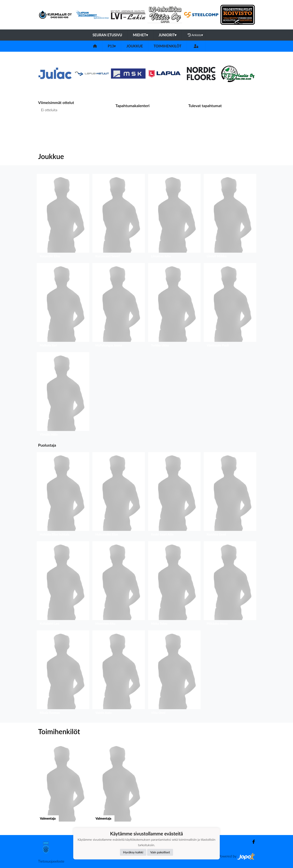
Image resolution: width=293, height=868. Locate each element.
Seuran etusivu (107, 35)
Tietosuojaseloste (51, 861)
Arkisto (195, 35)
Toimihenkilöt (167, 46)
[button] (63, 217)
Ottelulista (48, 125)
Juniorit (168, 35)
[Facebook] (252, 842)
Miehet (140, 35)
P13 (112, 46)
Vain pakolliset (160, 852)
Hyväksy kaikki (133, 852)
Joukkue (135, 46)
